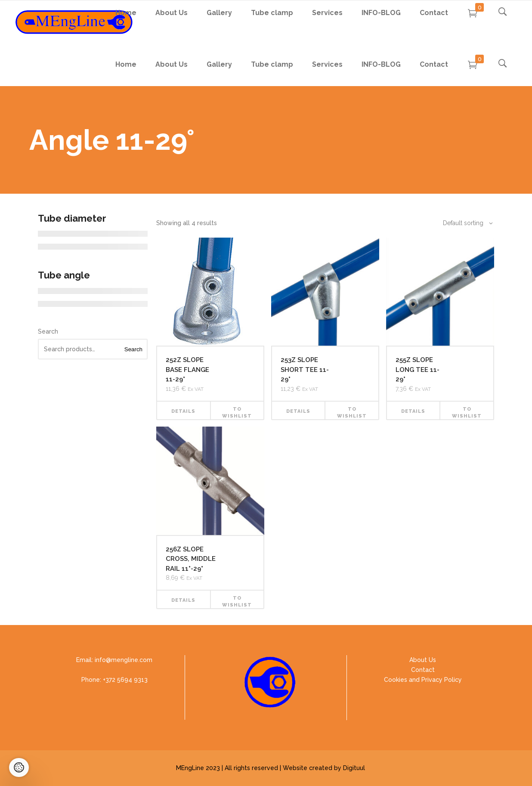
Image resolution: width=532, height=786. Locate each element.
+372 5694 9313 (125, 680)
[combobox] (463, 223)
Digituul (354, 768)
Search (48, 331)
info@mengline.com (124, 660)
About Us (423, 660)
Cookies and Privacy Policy (423, 680)
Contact (423, 670)
